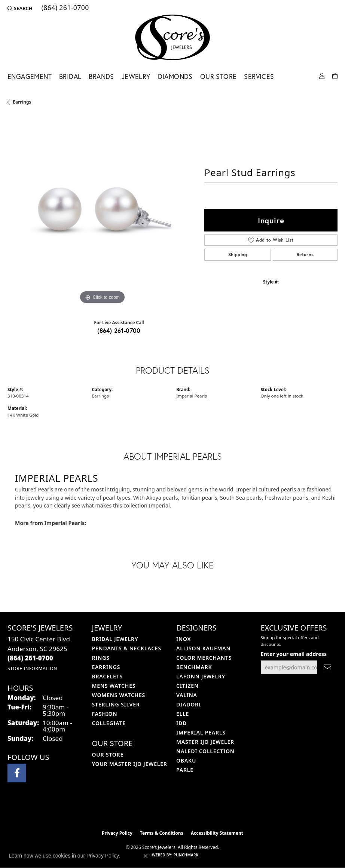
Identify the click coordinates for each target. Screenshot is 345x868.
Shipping (238, 254)
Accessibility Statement (217, 833)
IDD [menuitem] (181, 723)
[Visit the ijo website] (160, 810)
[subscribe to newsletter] (327, 667)
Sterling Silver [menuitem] (116, 704)
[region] (102, 211)
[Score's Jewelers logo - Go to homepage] (172, 37)
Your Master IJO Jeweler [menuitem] (130, 764)
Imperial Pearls (192, 396)
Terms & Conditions (162, 833)
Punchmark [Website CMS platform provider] (186, 855)
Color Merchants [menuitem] (204, 658)
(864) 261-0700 (119, 330)
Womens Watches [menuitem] (119, 695)
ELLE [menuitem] (183, 714)
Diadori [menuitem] (189, 704)
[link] (65, 8)
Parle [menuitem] (185, 770)
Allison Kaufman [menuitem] (203, 648)
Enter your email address (294, 654)
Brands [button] (101, 76)
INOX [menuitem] (184, 639)
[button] (20, 8)
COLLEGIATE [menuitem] (109, 723)
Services (259, 76)
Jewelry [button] (136, 76)
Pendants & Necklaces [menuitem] (127, 648)
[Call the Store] (30, 658)
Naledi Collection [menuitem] (205, 751)
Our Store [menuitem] (108, 754)
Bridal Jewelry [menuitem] (115, 639)
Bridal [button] (70, 76)
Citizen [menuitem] (187, 686)
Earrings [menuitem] (106, 667)
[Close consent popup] (146, 856)
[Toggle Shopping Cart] (335, 75)
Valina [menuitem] (187, 695)
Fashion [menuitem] (105, 714)
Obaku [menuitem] (186, 760)
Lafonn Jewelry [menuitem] (201, 676)
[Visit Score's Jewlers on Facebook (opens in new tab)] (17, 773)
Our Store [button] (219, 76)
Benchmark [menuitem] (194, 667)
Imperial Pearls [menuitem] (201, 732)
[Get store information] (32, 668)
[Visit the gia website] (184, 810)
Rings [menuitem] (101, 658)
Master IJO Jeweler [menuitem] (205, 742)
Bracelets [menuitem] (107, 676)
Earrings (22, 102)
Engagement (30, 76)
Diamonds (175, 76)
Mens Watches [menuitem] (114, 686)
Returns (305, 254)
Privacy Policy (117, 833)
